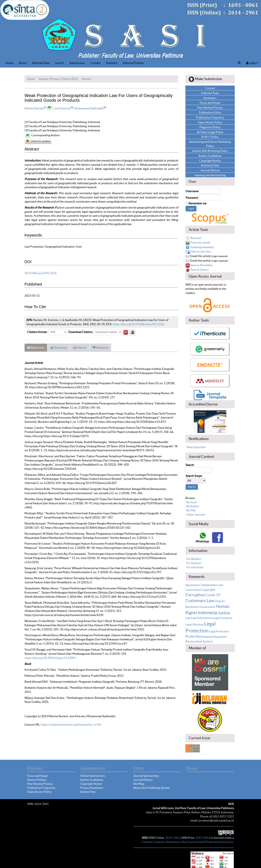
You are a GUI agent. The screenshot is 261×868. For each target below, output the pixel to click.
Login (252, 63)
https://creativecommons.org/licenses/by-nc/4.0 (71, 724)
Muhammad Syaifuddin (89, 108)
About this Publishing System (152, 788)
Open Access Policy (39, 792)
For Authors (194, 563)
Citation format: (37, 332)
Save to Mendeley (201, 265)
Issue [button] (60, 63)
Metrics (80, 348)
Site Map (139, 784)
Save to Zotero (200, 270)
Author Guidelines (92, 780)
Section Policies (37, 780)
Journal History (143, 780)
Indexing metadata (202, 247)
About (23, 63)
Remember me (197, 203)
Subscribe (199, 447)
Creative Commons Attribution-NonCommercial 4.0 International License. (188, 842)
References (36, 348)
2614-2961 (172, 838)
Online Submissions (93, 776)
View (189, 447)
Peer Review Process (40, 784)
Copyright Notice (91, 784)
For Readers (194, 559)
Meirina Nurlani (34, 108)
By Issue (191, 502)
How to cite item (201, 251)
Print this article (200, 243)
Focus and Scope (37, 776)
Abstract (196, 238)
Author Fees (88, 792)
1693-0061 (203, 838)
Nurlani (86, 79)
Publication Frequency (41, 788)
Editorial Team (41, 63)
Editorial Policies (133, 63)
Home (9, 63)
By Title (191, 510)
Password (192, 198)
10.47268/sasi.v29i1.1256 (41, 273)
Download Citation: (81, 332)
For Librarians (195, 567)
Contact (96, 63)
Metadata (100, 348)
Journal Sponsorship (146, 776)
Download (59, 348)
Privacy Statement (92, 788)
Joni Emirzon (62, 108)
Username (192, 191)
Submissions (77, 63)
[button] (125, 332)
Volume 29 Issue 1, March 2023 (58, 79)
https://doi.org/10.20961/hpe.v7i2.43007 (50, 658)
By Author (193, 506)
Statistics (112, 63)
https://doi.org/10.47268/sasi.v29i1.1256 (138, 324)
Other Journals (196, 514)
